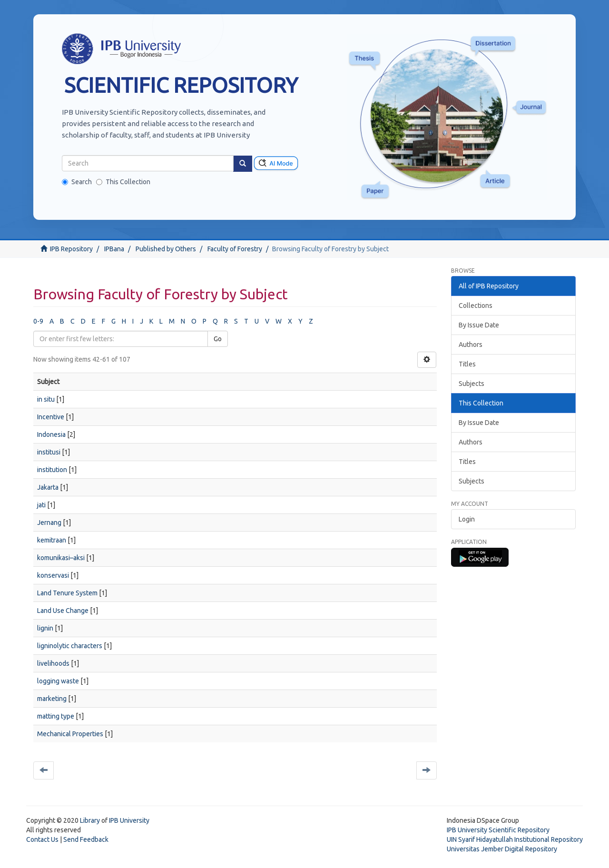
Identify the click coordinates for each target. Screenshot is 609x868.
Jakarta (48, 487)
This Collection (123, 182)
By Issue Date (479, 325)
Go (218, 339)
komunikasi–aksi (61, 558)
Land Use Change (63, 611)
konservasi (53, 575)
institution (52, 470)
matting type (56, 716)
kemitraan (52, 540)
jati (41, 505)
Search (77, 182)
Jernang (49, 523)
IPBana (114, 249)
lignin (45, 628)
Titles (467, 364)
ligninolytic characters (70, 646)
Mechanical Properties (70, 734)
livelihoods (53, 663)
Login (467, 519)
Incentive (51, 417)
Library (90, 820)
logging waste (58, 681)
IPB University (129, 820)
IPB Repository (71, 249)
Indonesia (51, 434)
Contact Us (42, 839)
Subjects (471, 384)
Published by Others (166, 249)
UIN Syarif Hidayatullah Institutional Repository (515, 839)
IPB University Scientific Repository (498, 830)
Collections (476, 306)
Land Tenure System (67, 593)
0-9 (38, 321)
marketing (52, 699)
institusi (49, 452)
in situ (46, 399)
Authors (471, 345)
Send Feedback (86, 839)
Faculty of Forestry (235, 249)
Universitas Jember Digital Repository (502, 849)
